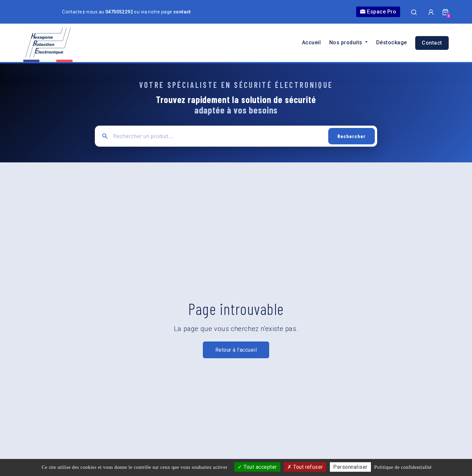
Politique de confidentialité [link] (403, 467)
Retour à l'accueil (236, 350)
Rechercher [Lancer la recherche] (352, 136)
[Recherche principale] (218, 136)
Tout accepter (257, 467)
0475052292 (120, 12)
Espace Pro (378, 12)
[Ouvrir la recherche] (414, 12)
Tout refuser (305, 467)
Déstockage (392, 42)
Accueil (311, 42)
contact (183, 12)
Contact (432, 43)
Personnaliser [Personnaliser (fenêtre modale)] (350, 467)
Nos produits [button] (346, 42)
